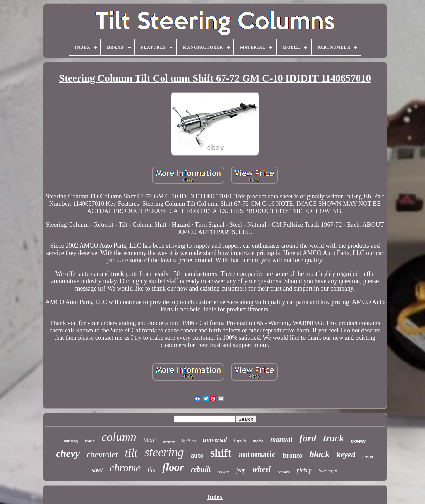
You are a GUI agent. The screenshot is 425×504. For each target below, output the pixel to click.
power (358, 441)
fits (151, 470)
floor (173, 467)
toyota (240, 441)
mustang (71, 441)
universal (215, 440)
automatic (257, 454)
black (320, 454)
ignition (189, 441)
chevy (68, 453)
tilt (131, 453)
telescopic (328, 471)
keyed (346, 455)
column (119, 437)
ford (308, 438)
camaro (284, 472)
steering (164, 452)
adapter (169, 442)
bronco (293, 455)
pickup (304, 470)
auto (197, 455)
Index (215, 497)
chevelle (223, 472)
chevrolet (102, 454)
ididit (150, 440)
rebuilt (201, 469)
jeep (241, 470)
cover (368, 456)
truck (334, 438)
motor (258, 441)
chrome (125, 468)
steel (97, 470)
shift (221, 453)
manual (281, 439)
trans (90, 441)
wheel (262, 469)
